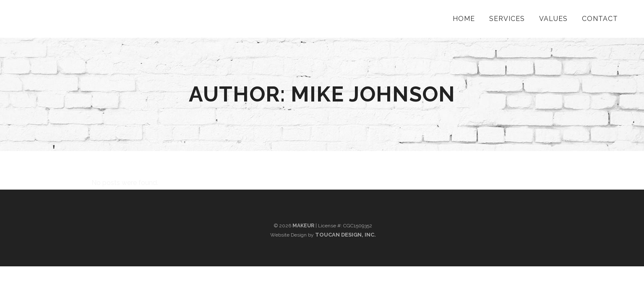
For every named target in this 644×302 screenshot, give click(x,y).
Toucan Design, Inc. (345, 235)
